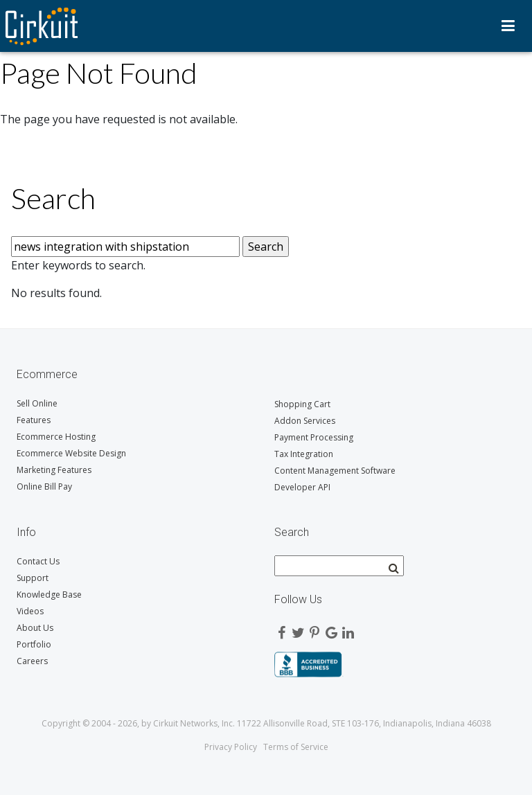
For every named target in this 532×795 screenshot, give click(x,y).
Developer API (302, 487)
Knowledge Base (49, 595)
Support (33, 578)
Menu (508, 26)
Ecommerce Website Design (71, 453)
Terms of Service (296, 747)
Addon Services (305, 421)
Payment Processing (314, 437)
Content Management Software (335, 471)
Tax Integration (304, 454)
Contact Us (38, 561)
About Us (35, 628)
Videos (30, 611)
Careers (32, 661)
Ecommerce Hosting (56, 437)
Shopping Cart (302, 404)
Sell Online (37, 403)
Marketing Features (54, 470)
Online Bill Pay (44, 486)
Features (34, 420)
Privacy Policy (231, 747)
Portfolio (34, 644)
